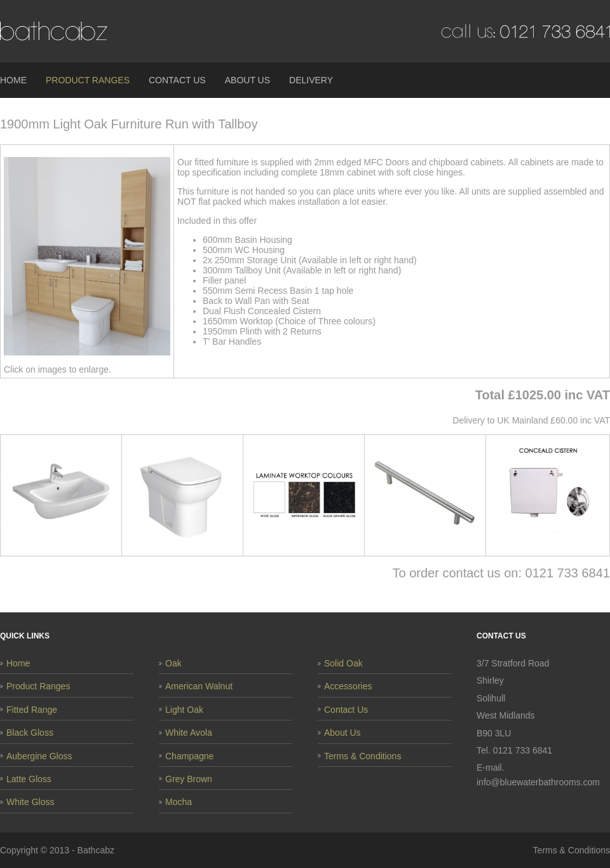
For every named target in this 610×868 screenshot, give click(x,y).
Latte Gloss (29, 779)
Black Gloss (30, 733)
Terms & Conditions (363, 756)
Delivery (311, 80)
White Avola (189, 733)
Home (13, 80)
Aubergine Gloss (39, 756)
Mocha (179, 802)
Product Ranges (88, 80)
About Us (247, 80)
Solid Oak (343, 663)
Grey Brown (189, 779)
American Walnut (199, 686)
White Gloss (30, 802)
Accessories (348, 686)
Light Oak (184, 710)
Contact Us (177, 80)
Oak (173, 663)
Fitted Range (32, 710)
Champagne (189, 756)
